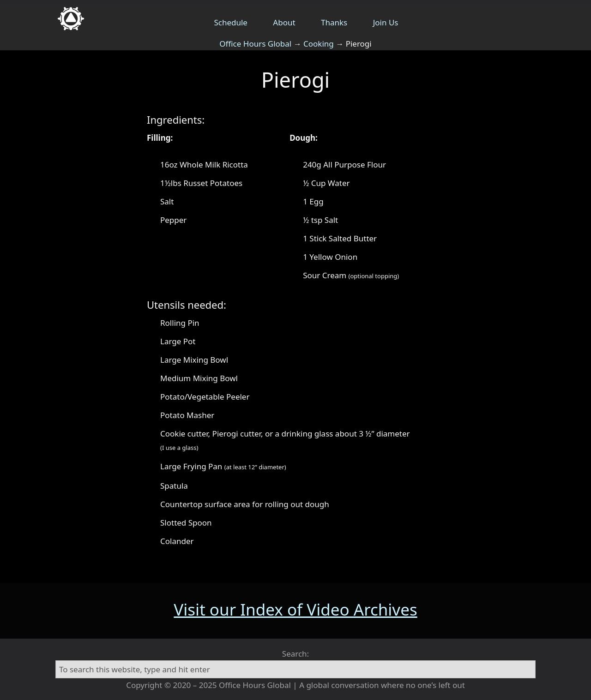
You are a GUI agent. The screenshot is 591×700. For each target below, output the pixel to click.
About (284, 22)
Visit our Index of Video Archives (295, 609)
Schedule (231, 22)
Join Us (386, 22)
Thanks (334, 22)
